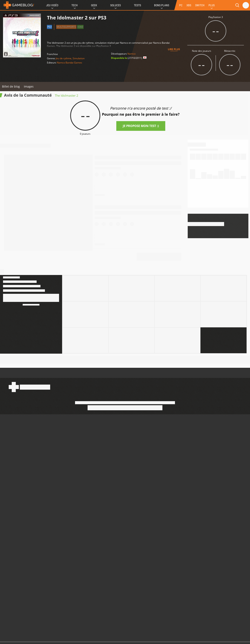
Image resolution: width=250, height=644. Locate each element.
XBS (189, 5)
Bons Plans (162, 5)
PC (181, 5)
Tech (75, 5)
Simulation (79, 58)
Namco (131, 54)
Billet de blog (11, 86)
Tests (137, 5)
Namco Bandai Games (69, 63)
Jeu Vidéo (52, 5)
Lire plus (174, 49)
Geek (94, 5)
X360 (80, 27)
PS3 (49, 27)
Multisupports (66, 27)
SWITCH (200, 5)
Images (29, 86)
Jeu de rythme (64, 58)
